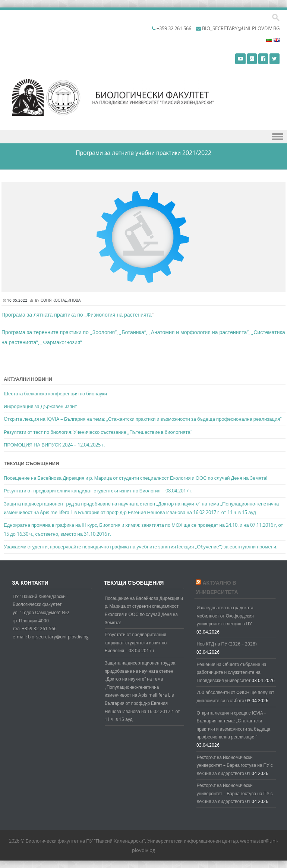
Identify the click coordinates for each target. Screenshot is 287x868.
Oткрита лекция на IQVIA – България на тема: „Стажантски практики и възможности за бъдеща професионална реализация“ (143, 419)
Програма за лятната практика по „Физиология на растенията (77, 315)
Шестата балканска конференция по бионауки (55, 393)
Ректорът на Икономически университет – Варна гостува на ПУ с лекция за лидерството (234, 765)
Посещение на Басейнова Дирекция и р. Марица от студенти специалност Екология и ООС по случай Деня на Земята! (135, 478)
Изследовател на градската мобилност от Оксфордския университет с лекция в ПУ (225, 615)
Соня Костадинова (61, 300)
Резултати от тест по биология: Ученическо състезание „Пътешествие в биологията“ (98, 432)
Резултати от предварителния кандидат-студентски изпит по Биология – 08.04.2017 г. (98, 491)
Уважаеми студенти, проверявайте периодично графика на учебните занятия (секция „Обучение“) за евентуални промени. (141, 547)
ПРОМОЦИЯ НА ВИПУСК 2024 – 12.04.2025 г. (54, 445)
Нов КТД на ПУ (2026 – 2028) (226, 644)
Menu (143, 137)
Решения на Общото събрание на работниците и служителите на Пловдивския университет (231, 672)
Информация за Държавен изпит (40, 406)
